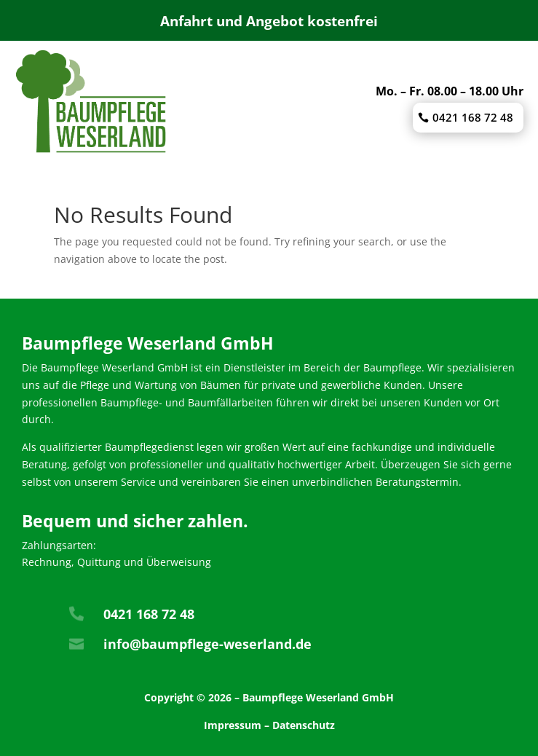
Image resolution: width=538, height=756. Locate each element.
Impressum (233, 725)
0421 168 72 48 (473, 117)
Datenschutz (304, 725)
